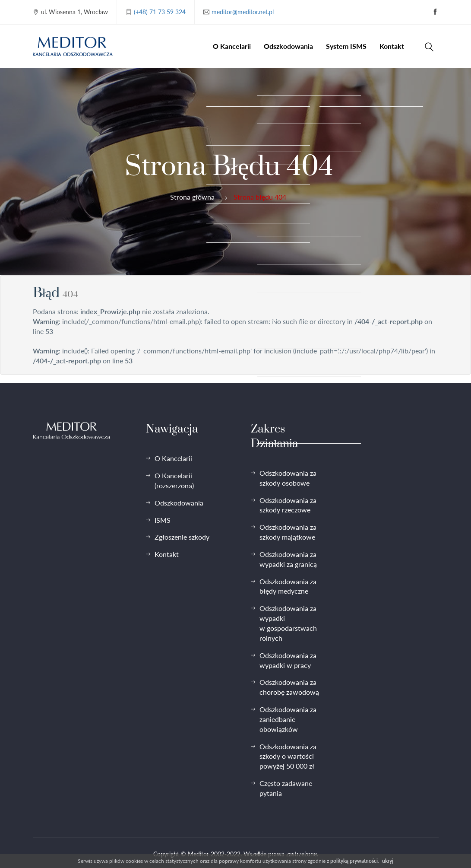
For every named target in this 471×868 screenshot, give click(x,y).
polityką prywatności (354, 861)
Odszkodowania (288, 46)
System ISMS (346, 46)
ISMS (163, 520)
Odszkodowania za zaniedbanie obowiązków (288, 719)
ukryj (388, 861)
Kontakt (392, 46)
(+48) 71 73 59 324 (160, 12)
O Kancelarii (232, 46)
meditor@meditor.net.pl (243, 12)
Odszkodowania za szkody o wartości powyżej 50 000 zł (288, 756)
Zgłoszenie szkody (182, 537)
